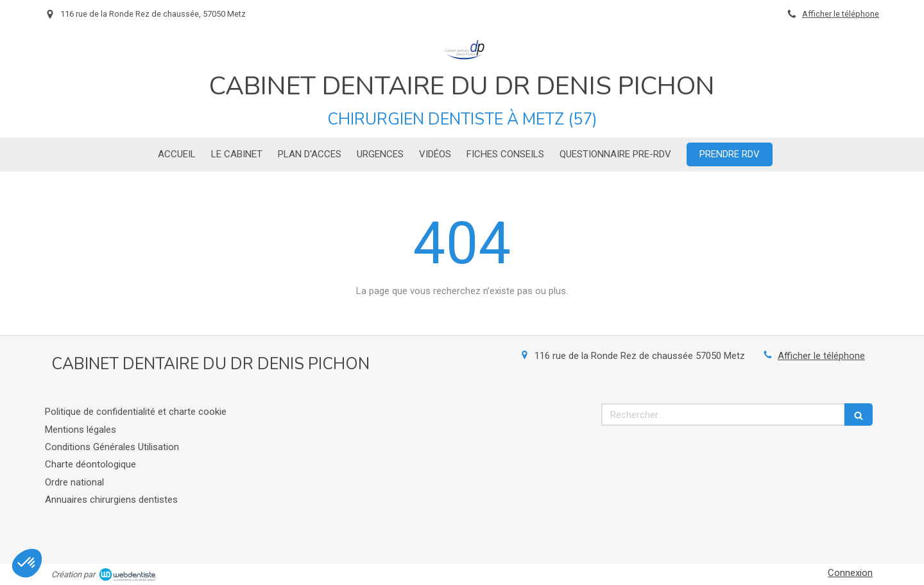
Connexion (850, 573)
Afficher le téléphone (841, 14)
